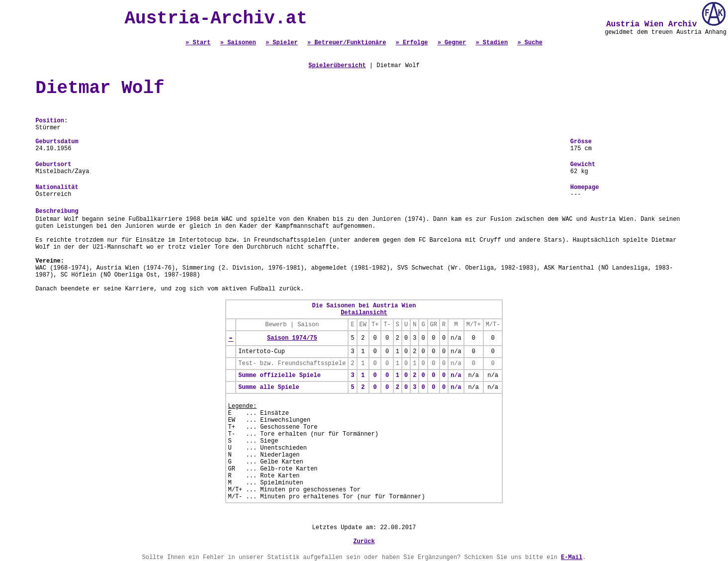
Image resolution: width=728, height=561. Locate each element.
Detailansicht (364, 313)
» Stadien (492, 43)
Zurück (364, 542)
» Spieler (282, 43)
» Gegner (452, 43)
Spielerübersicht (337, 66)
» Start (198, 43)
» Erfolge (412, 43)
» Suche (530, 43)
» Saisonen (238, 43)
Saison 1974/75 (292, 338)
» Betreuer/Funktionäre (347, 43)
